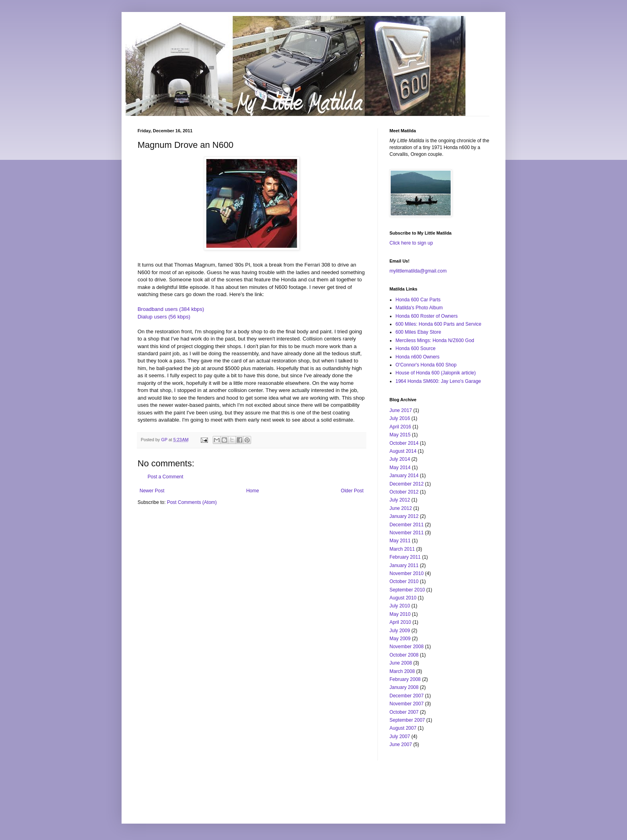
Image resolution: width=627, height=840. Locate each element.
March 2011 (402, 549)
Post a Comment (165, 477)
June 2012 (401, 508)
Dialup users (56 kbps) (164, 317)
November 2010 (406, 573)
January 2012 (404, 516)
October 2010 (404, 581)
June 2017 (401, 410)
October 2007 (404, 712)
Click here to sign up (411, 243)
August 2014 (403, 451)
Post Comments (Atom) (192, 502)
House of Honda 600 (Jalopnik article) (436, 373)
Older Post (352, 491)
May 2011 (400, 541)
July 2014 (400, 459)
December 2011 (406, 525)
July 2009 (400, 631)
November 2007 (406, 704)
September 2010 (407, 590)
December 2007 (406, 696)
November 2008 (406, 647)
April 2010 (400, 622)
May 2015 (400, 435)
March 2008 (402, 671)
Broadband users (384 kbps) (171, 309)
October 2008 (404, 655)
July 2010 (400, 606)
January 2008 (404, 687)
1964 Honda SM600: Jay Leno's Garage (438, 381)
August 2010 (403, 598)
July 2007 (400, 736)
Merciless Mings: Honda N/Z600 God (435, 340)
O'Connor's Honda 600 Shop (426, 365)
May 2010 (400, 614)
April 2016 (400, 427)
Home (253, 491)
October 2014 (404, 443)
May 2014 (400, 468)
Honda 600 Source (415, 348)
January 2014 (404, 476)
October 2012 (404, 492)
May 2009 (400, 639)
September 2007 (407, 720)
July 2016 (400, 418)
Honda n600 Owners (417, 357)
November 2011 (406, 533)
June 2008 (401, 663)
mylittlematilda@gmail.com (418, 271)
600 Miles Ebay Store (418, 332)
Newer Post (152, 491)
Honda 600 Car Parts (418, 300)
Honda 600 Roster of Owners (426, 316)
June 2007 (401, 744)
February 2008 (405, 679)
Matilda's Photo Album (419, 308)
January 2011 (404, 565)
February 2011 (405, 557)
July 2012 (400, 500)
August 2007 (403, 728)
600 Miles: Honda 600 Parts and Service (438, 324)
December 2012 (406, 484)
